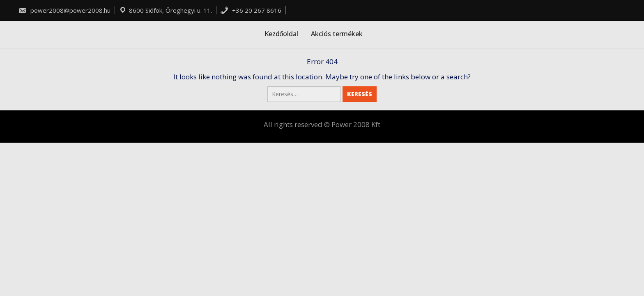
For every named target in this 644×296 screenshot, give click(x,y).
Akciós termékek (337, 34)
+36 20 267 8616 (251, 10)
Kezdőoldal (282, 34)
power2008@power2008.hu (64, 10)
